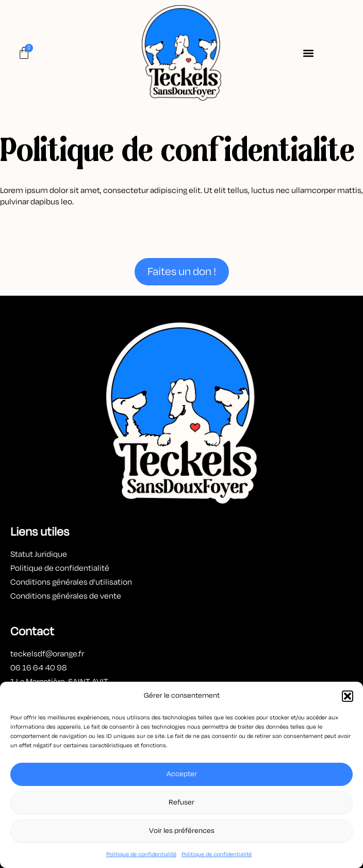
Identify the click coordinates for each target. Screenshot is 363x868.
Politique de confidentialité (141, 854)
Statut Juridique (39, 554)
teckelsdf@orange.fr (47, 654)
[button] (348, 696)
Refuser (181, 802)
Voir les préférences (182, 831)
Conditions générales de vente (66, 596)
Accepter (182, 774)
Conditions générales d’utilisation (72, 582)
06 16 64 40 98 (38, 668)
